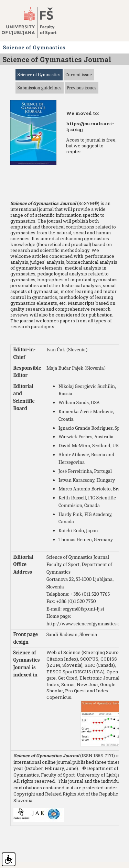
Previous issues (82, 88)
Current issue (79, 75)
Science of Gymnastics (39, 75)
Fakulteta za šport (35, 22)
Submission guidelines (40, 88)
